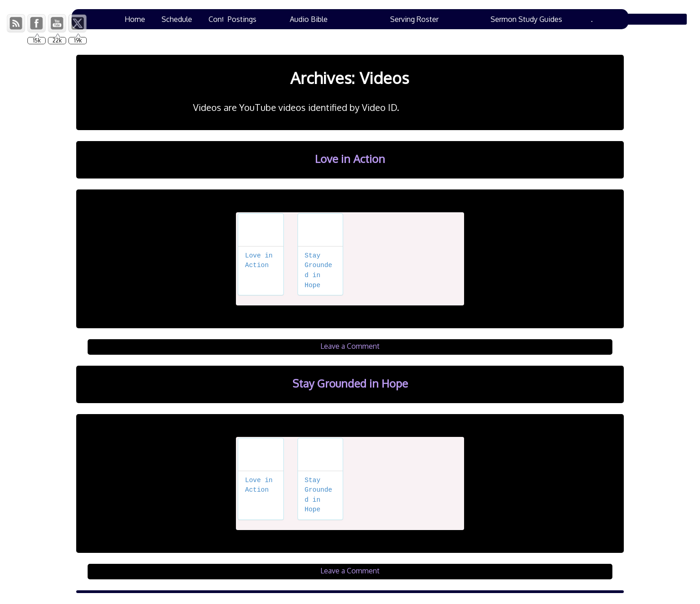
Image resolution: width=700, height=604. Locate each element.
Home (135, 19)
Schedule (177, 19)
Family (565, 19)
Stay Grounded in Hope (350, 383)
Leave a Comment (350, 346)
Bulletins (449, 19)
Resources (401, 19)
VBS (298, 19)
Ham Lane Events (509, 19)
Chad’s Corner (345, 19)
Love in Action (350, 159)
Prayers (263, 19)
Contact (222, 19)
